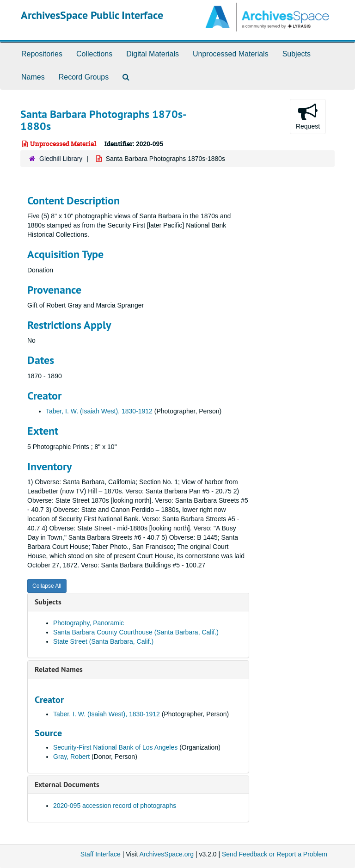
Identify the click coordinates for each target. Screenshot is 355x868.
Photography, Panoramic (89, 623)
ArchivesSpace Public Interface (92, 15)
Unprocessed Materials (231, 54)
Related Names (59, 669)
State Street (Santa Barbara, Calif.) (103, 641)
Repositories (42, 54)
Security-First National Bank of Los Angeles (115, 747)
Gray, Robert (71, 757)
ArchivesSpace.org (166, 854)
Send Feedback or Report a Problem (275, 854)
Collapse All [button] (47, 586)
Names (33, 77)
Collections (94, 54)
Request (308, 116)
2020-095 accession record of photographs (115, 806)
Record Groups (84, 77)
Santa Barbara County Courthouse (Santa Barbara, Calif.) (136, 632)
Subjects (297, 54)
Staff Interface (101, 854)
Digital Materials (153, 54)
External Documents (67, 785)
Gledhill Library (61, 159)
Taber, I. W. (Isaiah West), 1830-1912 (99, 411)
